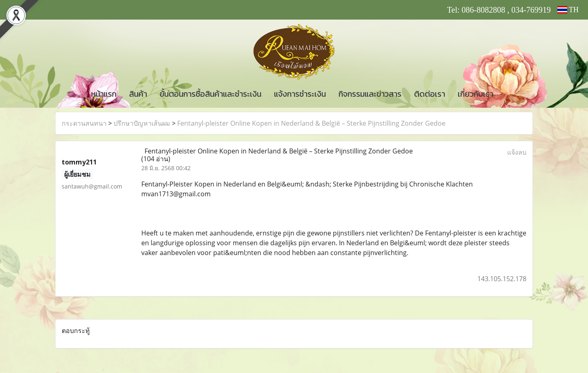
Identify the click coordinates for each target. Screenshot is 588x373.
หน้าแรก (104, 94)
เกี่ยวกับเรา (476, 94)
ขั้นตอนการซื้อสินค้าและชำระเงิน (210, 94)
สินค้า (138, 94)
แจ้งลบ (517, 152)
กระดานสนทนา (84, 123)
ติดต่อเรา (430, 94)
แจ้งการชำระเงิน (300, 94)
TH (568, 10)
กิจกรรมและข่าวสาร (370, 94)
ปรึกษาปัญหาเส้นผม (142, 123)
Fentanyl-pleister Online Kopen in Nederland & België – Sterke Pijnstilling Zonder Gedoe (311, 123)
